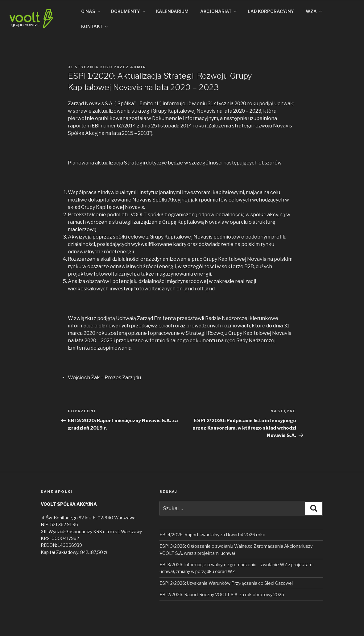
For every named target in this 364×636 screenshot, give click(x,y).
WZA (314, 11)
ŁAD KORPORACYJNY (271, 11)
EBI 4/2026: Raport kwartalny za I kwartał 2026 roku (212, 535)
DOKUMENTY (128, 11)
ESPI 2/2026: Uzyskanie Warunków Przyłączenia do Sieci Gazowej (226, 583)
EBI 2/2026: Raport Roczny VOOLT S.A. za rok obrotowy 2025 (222, 594)
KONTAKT (95, 26)
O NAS (91, 11)
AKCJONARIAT (219, 11)
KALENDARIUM (172, 11)
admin (138, 67)
